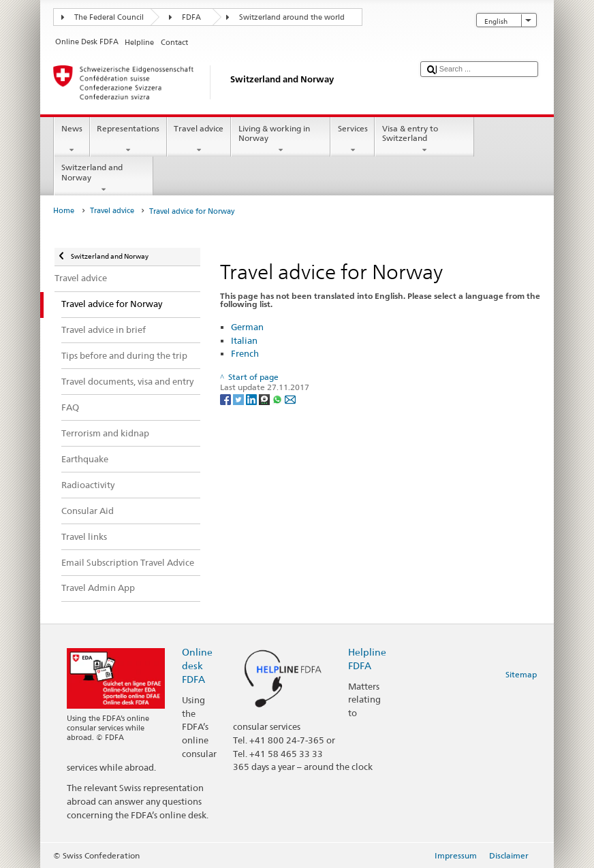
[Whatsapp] (278, 399)
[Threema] (265, 399)
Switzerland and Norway (104, 178)
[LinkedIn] (252, 399)
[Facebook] (226, 399)
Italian (244, 340)
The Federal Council (109, 17)
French (245, 353)
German (247, 327)
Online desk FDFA (197, 665)
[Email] (290, 399)
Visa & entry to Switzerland (424, 140)
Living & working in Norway (281, 140)
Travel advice (199, 140)
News (72, 140)
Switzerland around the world (292, 17)
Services (353, 140)
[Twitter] (239, 399)
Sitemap (521, 674)
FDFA (191, 17)
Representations (128, 140)
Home (64, 211)
